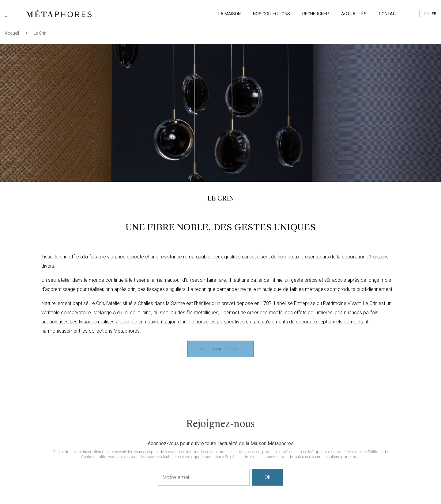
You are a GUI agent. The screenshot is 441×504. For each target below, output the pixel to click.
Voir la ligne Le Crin (221, 349)
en (427, 14)
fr (434, 14)
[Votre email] (204, 477)
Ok (268, 477)
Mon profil (410, 14)
